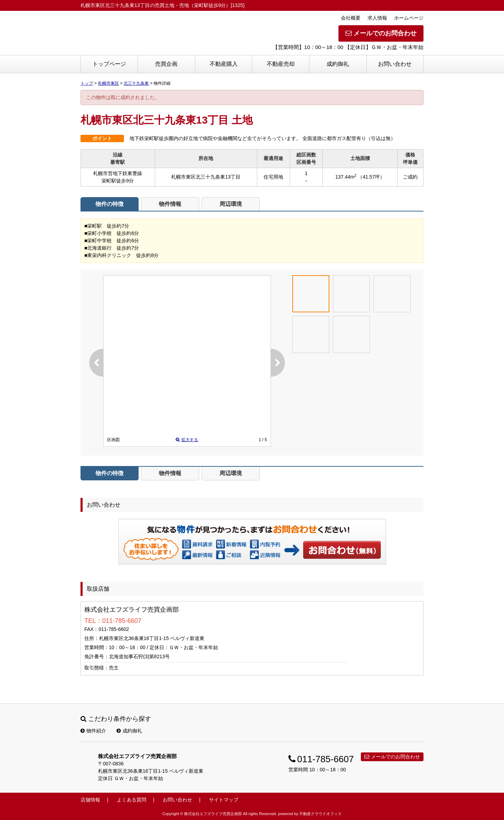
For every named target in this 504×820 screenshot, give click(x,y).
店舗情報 (90, 800)
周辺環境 (231, 204)
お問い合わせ (395, 64)
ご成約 (410, 177)
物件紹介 (93, 731)
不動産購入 (224, 64)
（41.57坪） (371, 177)
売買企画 (166, 64)
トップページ (109, 64)
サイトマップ (224, 800)
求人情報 (377, 18)
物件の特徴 (110, 204)
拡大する (187, 440)
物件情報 (170, 204)
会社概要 (351, 18)
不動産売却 (281, 64)
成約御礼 (338, 64)
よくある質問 (132, 800)
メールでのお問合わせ (381, 33)
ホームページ (409, 18)
